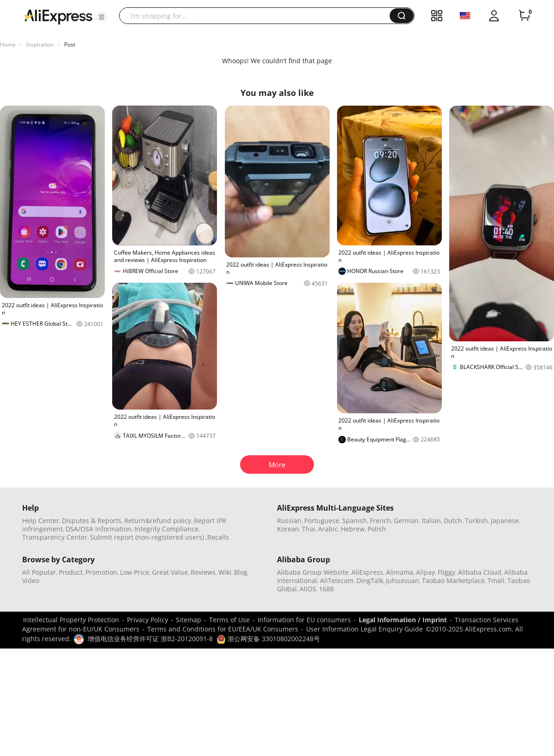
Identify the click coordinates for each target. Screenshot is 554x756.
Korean (288, 529)
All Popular (39, 572)
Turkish (476, 521)
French (380, 521)
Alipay (425, 572)
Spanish (355, 521)
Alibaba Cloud (480, 572)
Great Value (170, 572)
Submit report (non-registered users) (147, 537)
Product (71, 572)
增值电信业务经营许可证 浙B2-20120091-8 (150, 639)
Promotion (101, 572)
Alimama (400, 572)
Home (8, 45)
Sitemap (189, 620)
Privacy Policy (148, 620)
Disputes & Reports (92, 521)
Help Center (41, 521)
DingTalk (370, 580)
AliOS (308, 589)
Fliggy (446, 572)
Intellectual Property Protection (71, 620)
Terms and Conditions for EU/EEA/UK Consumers (223, 629)
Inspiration (40, 45)
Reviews (203, 572)
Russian (289, 521)
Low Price (135, 572)
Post (70, 45)
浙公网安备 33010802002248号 (268, 639)
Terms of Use (229, 620)
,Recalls (217, 537)
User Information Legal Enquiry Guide (364, 629)
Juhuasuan (403, 580)
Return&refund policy (158, 521)
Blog (241, 572)
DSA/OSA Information (99, 529)
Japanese (505, 521)
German (406, 521)
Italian (431, 521)
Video (31, 580)
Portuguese (322, 521)
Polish (377, 529)
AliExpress (367, 572)
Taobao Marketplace (453, 580)
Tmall (496, 580)
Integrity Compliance (166, 529)
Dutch (453, 521)
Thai (309, 529)
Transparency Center (55, 537)
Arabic (328, 529)
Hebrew (353, 529)
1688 (326, 589)
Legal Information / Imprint (403, 620)
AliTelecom (337, 580)
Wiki (225, 572)
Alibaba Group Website (313, 572)
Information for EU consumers (304, 620)
